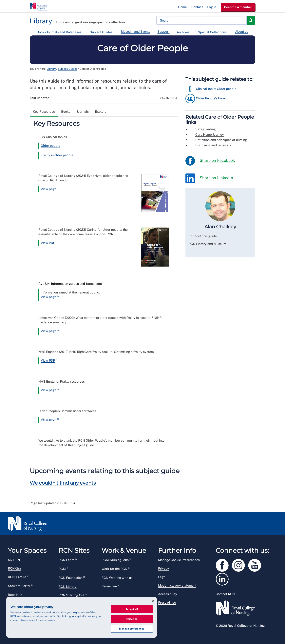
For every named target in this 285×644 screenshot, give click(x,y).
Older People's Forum (212, 98)
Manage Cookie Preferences (179, 560)
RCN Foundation (71, 578)
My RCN (14, 560)
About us (242, 32)
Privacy (164, 568)
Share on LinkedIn (209, 178)
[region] (82, 617)
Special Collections (212, 32)
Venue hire (109, 586)
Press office (167, 603)
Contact (197, 7)
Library (51, 69)
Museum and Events (136, 32)
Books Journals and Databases (59, 32)
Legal (162, 577)
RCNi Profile (17, 577)
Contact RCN (225, 594)
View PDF (48, 243)
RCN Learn (66, 560)
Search (251, 20)
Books (66, 112)
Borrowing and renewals (213, 145)
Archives (183, 32)
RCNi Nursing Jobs (115, 560)
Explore (101, 112)
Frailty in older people (57, 155)
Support (163, 32)
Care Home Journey (210, 135)
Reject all (132, 619)
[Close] (153, 601)
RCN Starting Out (71, 595)
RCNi (62, 569)
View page (49, 189)
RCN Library (68, 587)
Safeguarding (206, 129)
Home (182, 7)
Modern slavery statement (177, 585)
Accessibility (168, 594)
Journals (83, 112)
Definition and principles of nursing (221, 140)
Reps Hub (15, 595)
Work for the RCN (114, 569)
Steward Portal (19, 586)
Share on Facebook (210, 161)
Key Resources (44, 112)
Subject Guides (101, 32)
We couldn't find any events (63, 483)
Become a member (238, 7)
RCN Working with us (117, 578)
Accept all (132, 609)
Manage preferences (132, 629)
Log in (212, 7)
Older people (50, 146)
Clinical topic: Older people (216, 89)
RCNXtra (14, 568)
